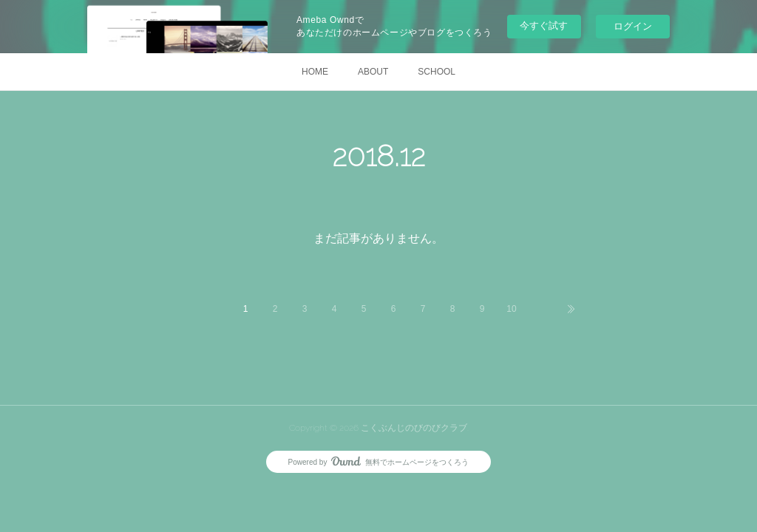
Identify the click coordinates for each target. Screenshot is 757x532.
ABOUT (373, 72)
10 (511, 309)
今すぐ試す (544, 25)
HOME (315, 72)
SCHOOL (437, 72)
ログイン (633, 26)
